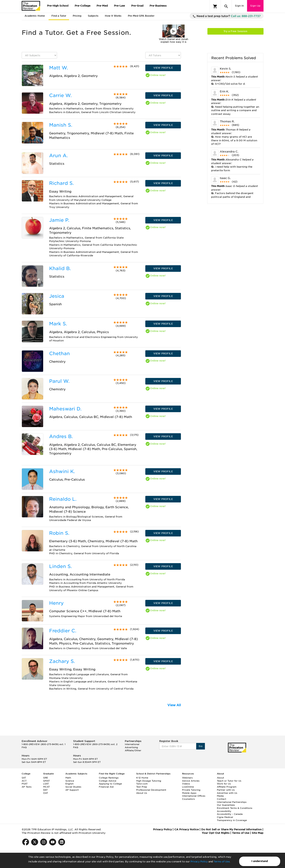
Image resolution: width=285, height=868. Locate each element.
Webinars (187, 778)
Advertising (131, 747)
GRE (46, 778)
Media (220, 796)
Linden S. (60, 566)
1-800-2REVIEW (44, 744)
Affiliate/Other (133, 750)
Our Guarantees (226, 805)
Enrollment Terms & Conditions (235, 808)
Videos (186, 784)
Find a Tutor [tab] (59, 16)
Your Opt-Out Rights (216, 833)
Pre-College (83, 6)
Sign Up (255, 6)
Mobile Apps (189, 793)
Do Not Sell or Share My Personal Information (231, 829)
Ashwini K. (62, 471)
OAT (46, 793)
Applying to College (110, 784)
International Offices (194, 796)
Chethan (59, 353)
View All (174, 705)
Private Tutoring (191, 790)
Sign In (239, 6)
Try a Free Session (235, 31)
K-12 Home (142, 778)
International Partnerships (232, 802)
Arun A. (58, 156)
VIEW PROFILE (163, 68)
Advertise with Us (227, 793)
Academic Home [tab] (35, 16)
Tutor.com (142, 784)
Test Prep (142, 787)
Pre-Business (158, 6)
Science (70, 781)
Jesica (57, 296)
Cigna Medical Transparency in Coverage (232, 819)
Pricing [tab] (77, 16)
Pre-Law (119, 6)
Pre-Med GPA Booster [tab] (141, 16)
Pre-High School (58, 6)
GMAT (46, 781)
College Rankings (109, 778)
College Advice (108, 781)
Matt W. (59, 68)
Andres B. (61, 436)
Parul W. (59, 381)
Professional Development (151, 790)
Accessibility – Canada (230, 814)
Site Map (258, 833)
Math (68, 778)
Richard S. (61, 183)
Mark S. (58, 324)
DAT (45, 790)
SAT (24, 778)
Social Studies (73, 787)
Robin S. (59, 533)
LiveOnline (188, 787)
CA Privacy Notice (187, 829)
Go (201, 746)
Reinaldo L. (63, 499)
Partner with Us (226, 790)
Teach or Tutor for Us (229, 781)
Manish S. (61, 125)
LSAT (46, 784)
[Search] (226, 6)
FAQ (24, 747)
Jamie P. (59, 220)
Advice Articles (191, 781)
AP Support (72, 790)
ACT (24, 781)
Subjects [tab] (93, 16)
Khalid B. (60, 268)
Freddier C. (63, 631)
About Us (142, 793)
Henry (56, 603)
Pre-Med (102, 6)
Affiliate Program (227, 787)
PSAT (25, 784)
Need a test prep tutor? (227, 16)
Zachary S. (62, 661)
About (220, 778)
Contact (222, 799)
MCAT (46, 787)
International (132, 744)
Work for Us (224, 784)
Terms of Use (222, 862)
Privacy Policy (199, 862)
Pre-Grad (137, 6)
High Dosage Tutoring (149, 781)
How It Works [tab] (113, 16)
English (69, 784)
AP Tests (27, 787)
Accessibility (224, 811)
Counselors (188, 799)
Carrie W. (60, 95)
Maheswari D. (65, 409)
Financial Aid (106, 787)
